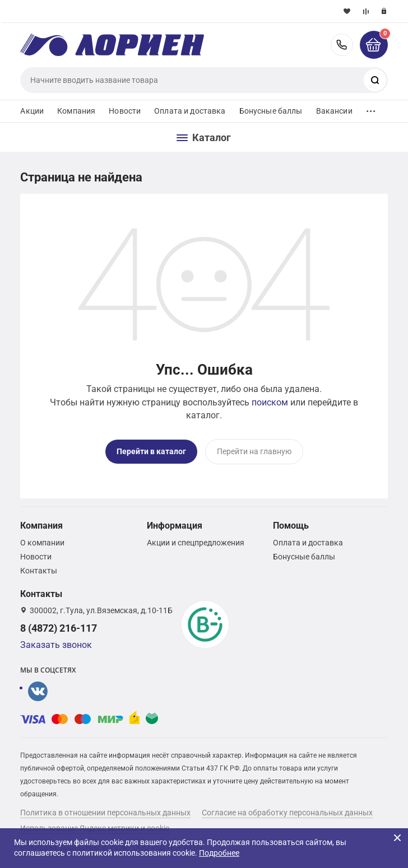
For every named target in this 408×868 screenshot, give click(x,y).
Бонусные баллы (271, 111)
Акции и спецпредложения (196, 543)
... (371, 108)
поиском (270, 402)
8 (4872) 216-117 (342, 45)
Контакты (39, 571)
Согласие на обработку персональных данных (287, 813)
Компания (76, 111)
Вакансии (334, 111)
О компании (42, 543)
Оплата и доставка (190, 111)
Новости (125, 111)
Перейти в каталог (151, 451)
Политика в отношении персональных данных (105, 813)
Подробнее (219, 853)
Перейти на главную (254, 451)
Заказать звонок (56, 645)
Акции (32, 111)
